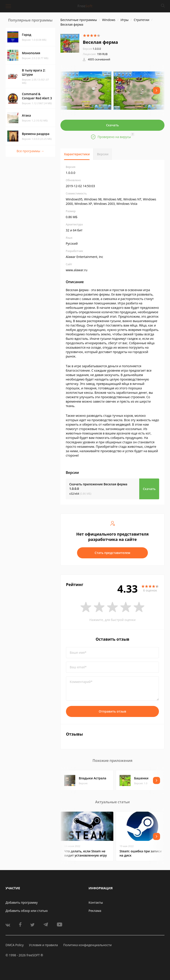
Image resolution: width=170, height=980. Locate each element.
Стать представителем (113, 553)
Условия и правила (43, 945)
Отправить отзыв (112, 711)
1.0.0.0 (92, 49)
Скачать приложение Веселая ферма (98, 486)
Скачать (112, 125)
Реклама (95, 911)
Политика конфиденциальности (87, 945)
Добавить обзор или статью (27, 911)
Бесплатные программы (79, 20)
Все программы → (30, 151)
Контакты (96, 902)
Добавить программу (22, 902)
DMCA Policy (15, 945)
